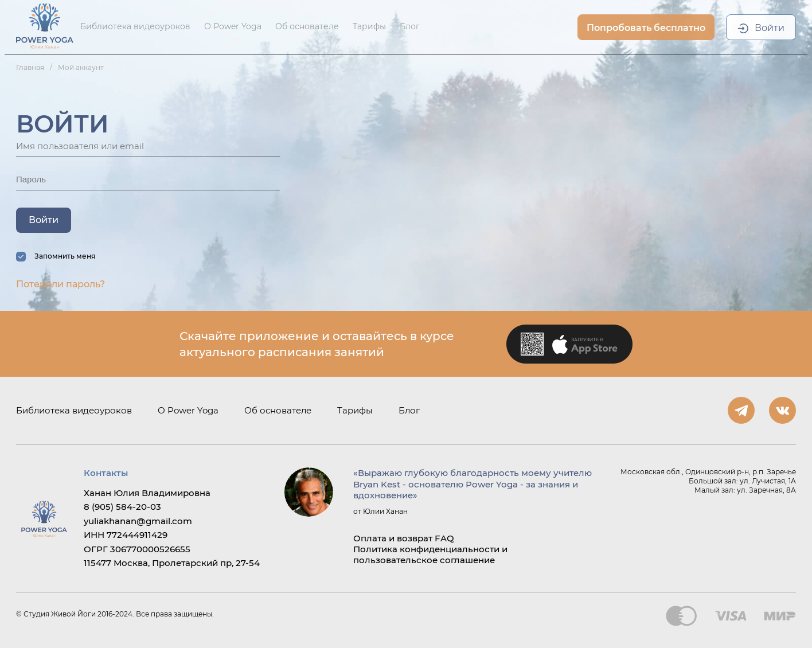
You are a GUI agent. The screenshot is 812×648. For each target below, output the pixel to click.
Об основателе (307, 26)
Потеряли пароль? (60, 284)
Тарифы (369, 26)
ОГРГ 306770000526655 (137, 549)
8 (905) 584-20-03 (122, 507)
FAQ (444, 538)
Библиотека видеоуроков (135, 26)
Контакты (106, 473)
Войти (770, 28)
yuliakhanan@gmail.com (138, 521)
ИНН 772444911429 (126, 535)
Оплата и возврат (393, 538)
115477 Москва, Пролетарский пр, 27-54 (172, 563)
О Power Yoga (233, 26)
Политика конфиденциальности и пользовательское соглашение (430, 555)
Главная (30, 67)
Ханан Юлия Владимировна (147, 493)
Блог (410, 26)
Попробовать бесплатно (646, 28)
